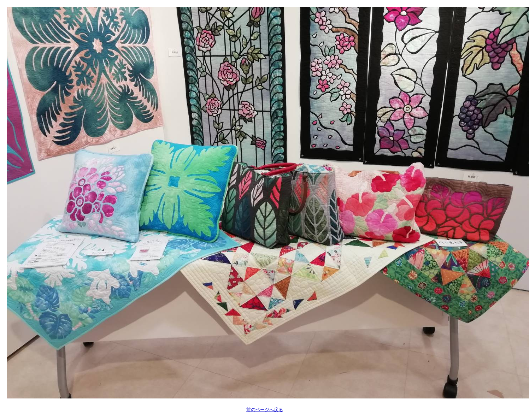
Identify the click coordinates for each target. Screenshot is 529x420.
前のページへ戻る (265, 410)
